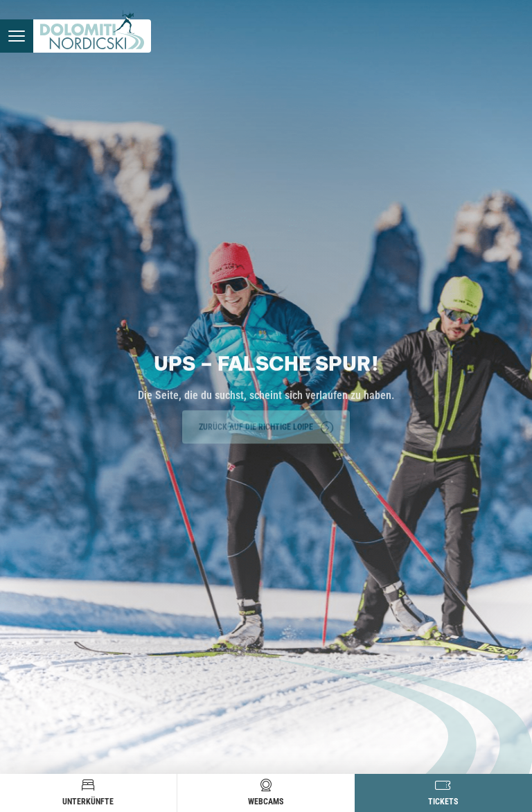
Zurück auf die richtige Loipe (266, 426)
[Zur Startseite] (92, 36)
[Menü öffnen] (17, 36)
